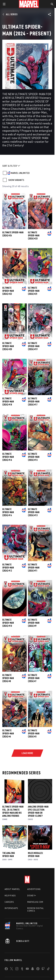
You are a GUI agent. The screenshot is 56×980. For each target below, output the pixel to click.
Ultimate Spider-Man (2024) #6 (8, 733)
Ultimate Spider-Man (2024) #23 (34, 235)
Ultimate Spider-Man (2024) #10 (8, 623)
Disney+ (32, 896)
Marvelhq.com (35, 902)
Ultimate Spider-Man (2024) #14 (8, 512)
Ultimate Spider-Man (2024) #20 (8, 346)
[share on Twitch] (43, 969)
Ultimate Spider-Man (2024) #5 (34, 733)
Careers (9, 902)
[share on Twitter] (12, 969)
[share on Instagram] (17, 969)
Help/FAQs (10, 896)
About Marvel (12, 889)
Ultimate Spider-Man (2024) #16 (8, 457)
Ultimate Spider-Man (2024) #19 (34, 346)
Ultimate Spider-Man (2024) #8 (8, 678)
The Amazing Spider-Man (9, 855)
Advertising (34, 889)
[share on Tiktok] (48, 969)
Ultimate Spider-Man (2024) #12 (8, 568)
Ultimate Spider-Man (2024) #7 (34, 678)
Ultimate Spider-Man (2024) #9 (34, 623)
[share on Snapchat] (33, 969)
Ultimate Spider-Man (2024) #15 (34, 457)
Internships (11, 908)
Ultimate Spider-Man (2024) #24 (13, 234)
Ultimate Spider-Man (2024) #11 (34, 568)
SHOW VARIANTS (16, 180)
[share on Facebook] (6, 969)
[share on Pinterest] (38, 969)
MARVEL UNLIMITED (20, 173)
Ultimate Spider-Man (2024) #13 (34, 512)
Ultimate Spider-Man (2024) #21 (34, 291)
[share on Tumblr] (22, 969)
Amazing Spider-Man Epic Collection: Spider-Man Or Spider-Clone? (38, 811)
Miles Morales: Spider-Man (36, 855)
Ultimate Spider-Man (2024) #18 (8, 401)
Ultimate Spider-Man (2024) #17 (34, 401)
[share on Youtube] (27, 969)
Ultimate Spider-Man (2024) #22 (8, 291)
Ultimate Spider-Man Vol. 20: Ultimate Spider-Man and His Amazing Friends (13, 811)
